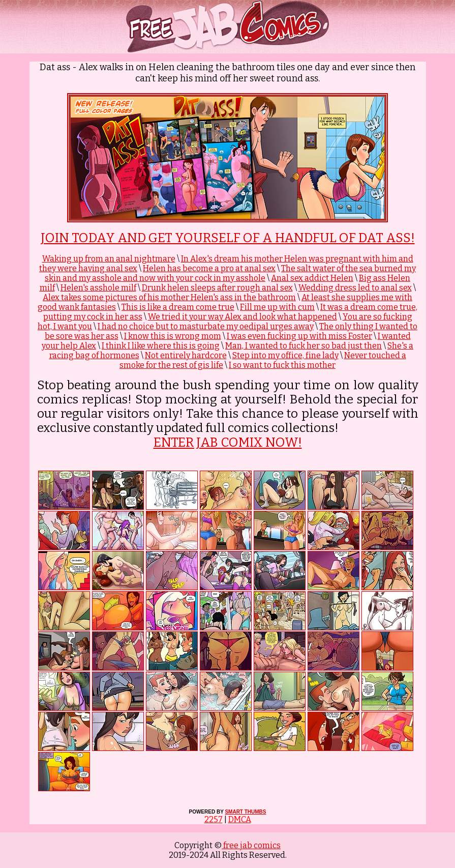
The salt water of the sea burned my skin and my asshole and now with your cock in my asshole (230, 273)
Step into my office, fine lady (285, 355)
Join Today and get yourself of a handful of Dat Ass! (228, 238)
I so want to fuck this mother (282, 365)
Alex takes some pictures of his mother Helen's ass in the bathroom (169, 297)
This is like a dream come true (178, 307)
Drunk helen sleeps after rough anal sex (217, 288)
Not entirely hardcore (186, 355)
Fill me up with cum (277, 307)
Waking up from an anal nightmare (109, 259)
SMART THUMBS (245, 812)
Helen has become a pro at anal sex (209, 268)
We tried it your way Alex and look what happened (242, 317)
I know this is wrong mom (173, 336)
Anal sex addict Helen (312, 278)
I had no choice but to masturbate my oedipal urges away (206, 326)
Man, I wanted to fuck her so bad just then (304, 346)
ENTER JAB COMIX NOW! (228, 443)
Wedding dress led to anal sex (355, 288)
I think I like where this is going (161, 346)
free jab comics (251, 845)
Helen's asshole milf (98, 288)
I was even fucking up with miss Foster (299, 336)
